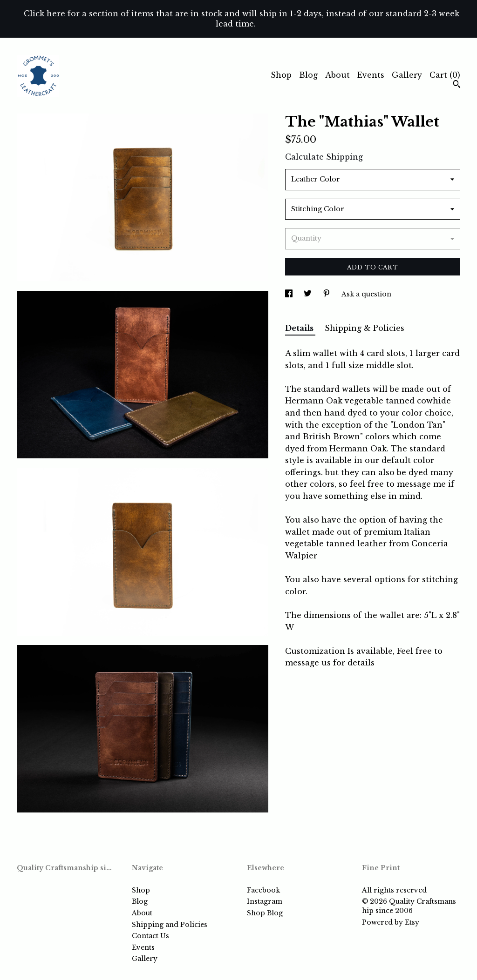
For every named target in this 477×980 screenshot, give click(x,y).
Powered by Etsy (391, 922)
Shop (281, 75)
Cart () (445, 75)
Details (300, 328)
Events (371, 75)
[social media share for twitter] (309, 294)
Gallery (407, 75)
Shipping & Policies (365, 328)
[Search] (457, 85)
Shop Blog (265, 913)
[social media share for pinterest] (327, 294)
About (337, 75)
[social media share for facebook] (290, 294)
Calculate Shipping (324, 157)
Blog (308, 75)
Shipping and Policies (170, 925)
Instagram (265, 901)
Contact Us (150, 936)
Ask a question (366, 294)
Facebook (263, 890)
